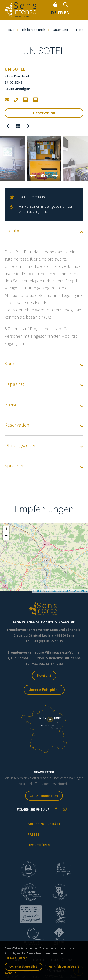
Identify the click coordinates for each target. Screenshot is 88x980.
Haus (10, 30)
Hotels (81, 30)
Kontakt (44, 676)
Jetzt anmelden (44, 796)
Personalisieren (16, 958)
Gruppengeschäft (44, 824)
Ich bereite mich (34, 30)
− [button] (6, 536)
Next (55, 176)
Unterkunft (61, 30)
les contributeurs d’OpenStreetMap (66, 591)
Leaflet (37, 591)
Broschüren (39, 845)
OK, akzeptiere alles (23, 967)
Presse (33, 834)
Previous (33, 176)
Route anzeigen (17, 89)
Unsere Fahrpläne (44, 690)
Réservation (44, 113)
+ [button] (6, 529)
